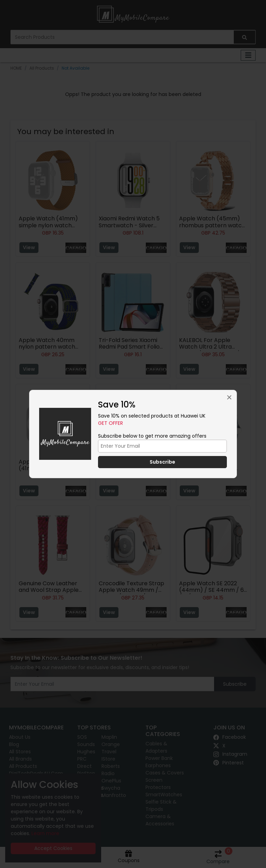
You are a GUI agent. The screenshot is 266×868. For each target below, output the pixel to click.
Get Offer (110, 423)
